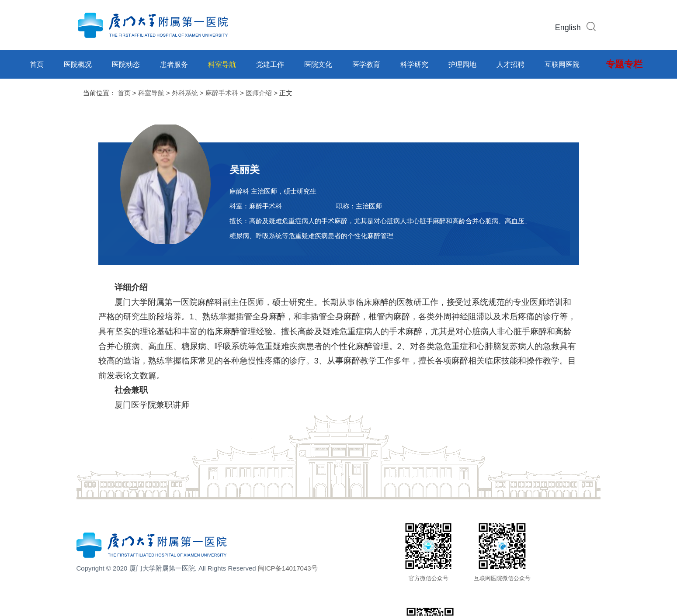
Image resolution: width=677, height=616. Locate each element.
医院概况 (78, 64)
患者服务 (174, 64)
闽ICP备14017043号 (288, 568)
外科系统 (185, 93)
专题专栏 (624, 64)
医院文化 (318, 64)
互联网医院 (562, 64)
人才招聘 (510, 64)
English (568, 28)
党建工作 (270, 64)
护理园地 (462, 64)
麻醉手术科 (222, 93)
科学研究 (414, 64)
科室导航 (222, 64)
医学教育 (366, 64)
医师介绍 (259, 93)
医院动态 (126, 64)
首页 (37, 64)
